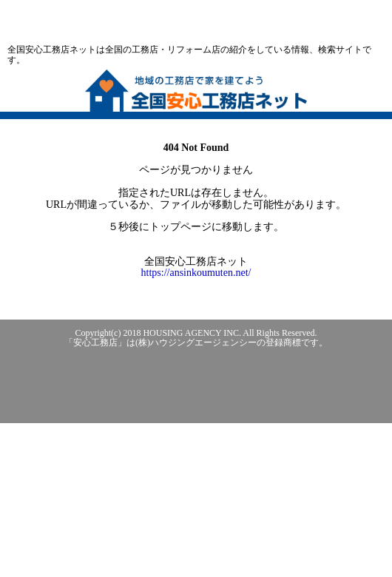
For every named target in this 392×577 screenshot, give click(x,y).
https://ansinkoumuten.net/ (196, 273)
